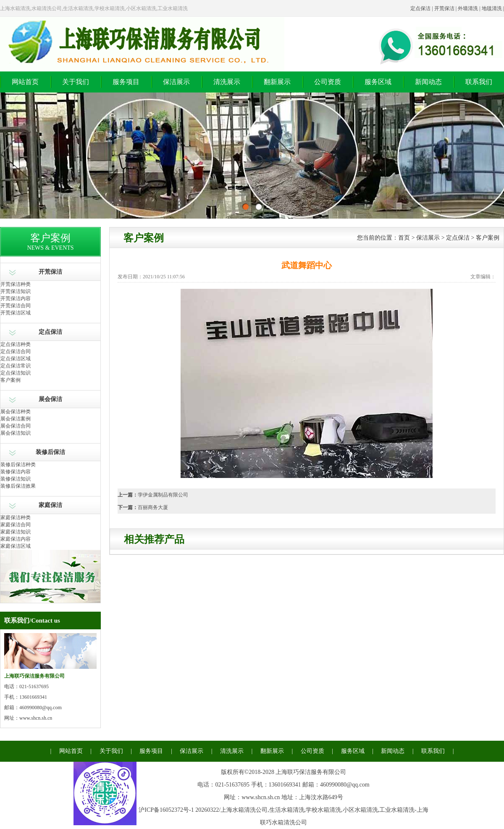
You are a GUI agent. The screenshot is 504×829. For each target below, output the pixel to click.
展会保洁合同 (16, 426)
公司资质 (328, 82)
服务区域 (378, 82)
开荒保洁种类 (16, 284)
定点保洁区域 (16, 359)
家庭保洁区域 (16, 546)
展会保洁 (50, 399)
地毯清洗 (492, 8)
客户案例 (10, 380)
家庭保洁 (50, 505)
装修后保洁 (50, 452)
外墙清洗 (468, 8)
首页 (404, 238)
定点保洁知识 (16, 373)
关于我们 (76, 82)
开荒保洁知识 (16, 291)
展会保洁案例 (16, 419)
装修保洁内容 (16, 472)
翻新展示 (277, 82)
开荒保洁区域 (16, 313)
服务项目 (126, 82)
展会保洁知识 (16, 433)
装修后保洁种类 (18, 465)
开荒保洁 (444, 8)
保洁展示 (176, 82)
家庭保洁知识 (16, 532)
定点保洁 (420, 8)
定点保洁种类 (16, 344)
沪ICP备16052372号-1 (166, 810)
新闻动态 (428, 82)
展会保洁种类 (16, 412)
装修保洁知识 (16, 479)
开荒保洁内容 (16, 298)
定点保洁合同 (16, 351)
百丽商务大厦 (153, 507)
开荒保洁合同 (16, 306)
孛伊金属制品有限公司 (163, 495)
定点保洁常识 (16, 366)
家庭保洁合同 (16, 525)
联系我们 (479, 82)
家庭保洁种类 (16, 517)
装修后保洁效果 (18, 486)
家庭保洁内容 (16, 539)
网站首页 (25, 82)
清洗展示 (227, 82)
